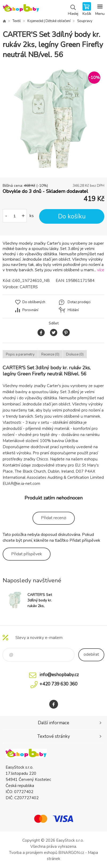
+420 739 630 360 (58, 684)
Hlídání (73, 310)
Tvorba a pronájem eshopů (33, 853)
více (101, 270)
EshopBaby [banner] (21, 9)
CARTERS (29, 287)
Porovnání (30, 310)
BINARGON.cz (71, 853)
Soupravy (85, 21)
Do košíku (72, 216)
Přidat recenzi (54, 518)
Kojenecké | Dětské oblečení (49, 21)
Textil (17, 21)
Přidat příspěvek (27, 554)
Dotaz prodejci (79, 302)
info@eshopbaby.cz (59, 675)
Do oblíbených (34, 302)
